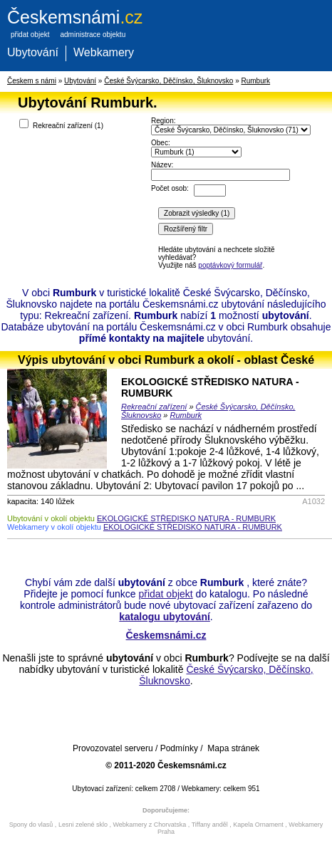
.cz (75, 17)
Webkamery (104, 52)
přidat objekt (30, 35)
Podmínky (179, 748)
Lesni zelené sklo (83, 825)
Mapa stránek (233, 748)
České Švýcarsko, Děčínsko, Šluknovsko (168, 81)
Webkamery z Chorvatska (149, 825)
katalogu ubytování (165, 617)
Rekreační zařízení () (61, 124)
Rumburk (256, 81)
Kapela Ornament (258, 825)
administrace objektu (93, 35)
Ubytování (33, 52)
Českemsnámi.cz (166, 635)
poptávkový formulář (230, 265)
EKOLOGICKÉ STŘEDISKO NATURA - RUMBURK (186, 518)
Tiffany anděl (210, 825)
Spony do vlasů (31, 825)
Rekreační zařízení (154, 407)
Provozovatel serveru (113, 748)
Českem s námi (32, 81)
